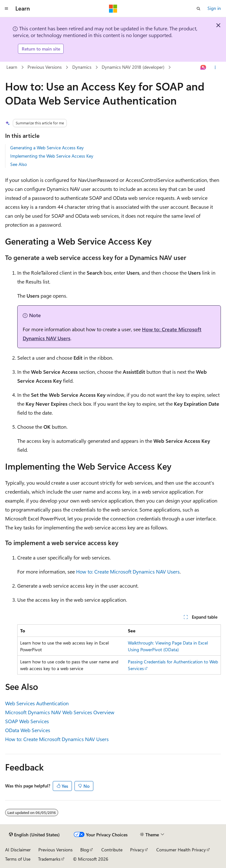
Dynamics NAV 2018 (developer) (133, 67)
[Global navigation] (6, 9)
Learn (12, 67)
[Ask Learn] (203, 67)
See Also (19, 164)
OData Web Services (28, 730)
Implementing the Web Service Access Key (52, 156)
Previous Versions (45, 67)
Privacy (137, 850)
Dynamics (82, 67)
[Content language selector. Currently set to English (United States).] (34, 835)
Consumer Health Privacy (181, 850)
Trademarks (49, 859)
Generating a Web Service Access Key (47, 148)
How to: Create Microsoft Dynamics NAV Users (128, 571)
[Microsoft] (113, 9)
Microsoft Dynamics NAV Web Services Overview (60, 712)
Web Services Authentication (37, 703)
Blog (85, 850)
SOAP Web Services (27, 721)
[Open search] (199, 9)
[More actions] (215, 67)
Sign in (214, 8)
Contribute (112, 850)
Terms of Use (18, 859)
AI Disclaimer (18, 850)
